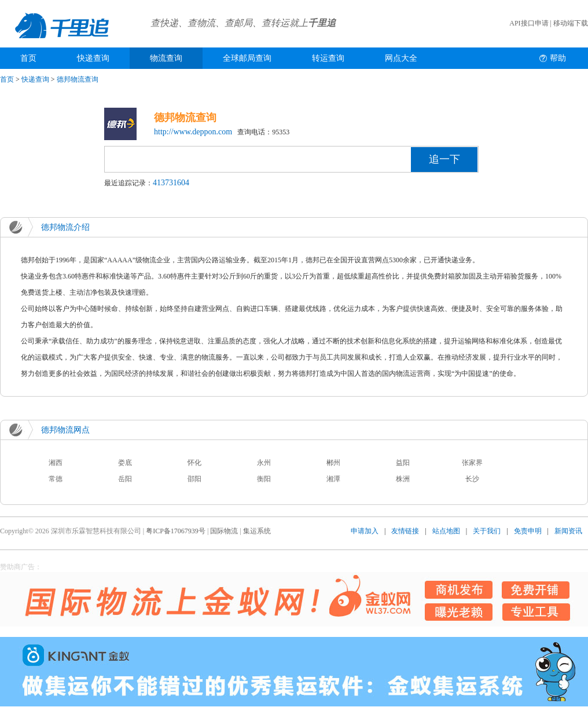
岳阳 (125, 479)
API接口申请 (529, 23)
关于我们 (487, 531)
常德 (56, 479)
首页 (28, 58)
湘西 (56, 463)
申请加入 (365, 531)
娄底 (125, 463)
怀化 (194, 463)
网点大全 (401, 58)
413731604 (171, 183)
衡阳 (264, 479)
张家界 (472, 463)
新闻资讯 (568, 531)
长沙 (472, 479)
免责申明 (528, 531)
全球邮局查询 (247, 58)
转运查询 (328, 58)
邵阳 (194, 479)
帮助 (558, 58)
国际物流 (224, 531)
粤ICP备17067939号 (176, 531)
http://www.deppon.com (193, 132)
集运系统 (257, 531)
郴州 (333, 463)
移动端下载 (571, 23)
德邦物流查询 (78, 79)
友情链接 (405, 531)
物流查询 (166, 58)
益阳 (403, 463)
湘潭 (333, 479)
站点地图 (446, 531)
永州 (264, 463)
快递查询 (93, 58)
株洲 (403, 479)
